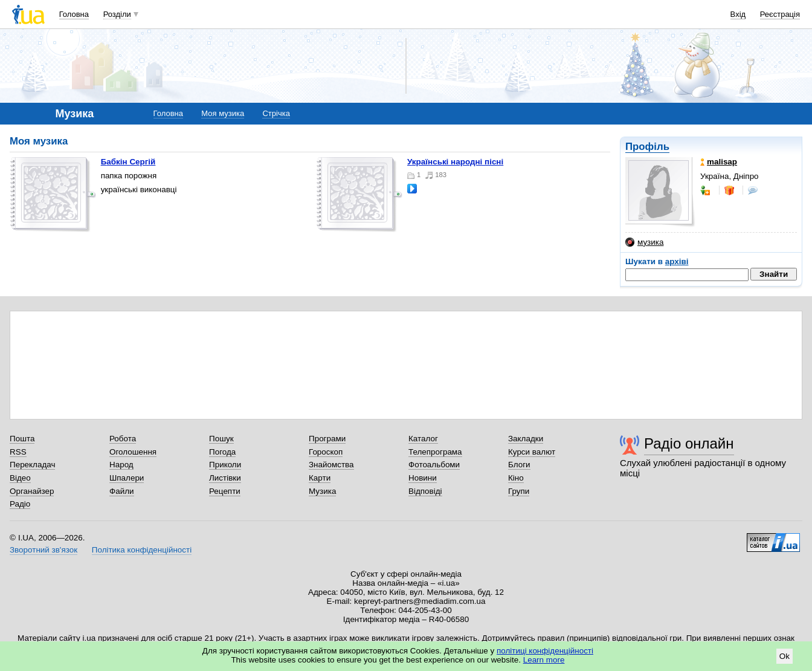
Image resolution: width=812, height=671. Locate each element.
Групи (519, 491)
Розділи (117, 14)
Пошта (22, 439)
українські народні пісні (455, 162)
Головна (74, 14)
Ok (785, 656)
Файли (122, 491)
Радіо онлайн (689, 443)
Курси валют (532, 452)
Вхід (738, 14)
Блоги (519, 465)
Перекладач (32, 465)
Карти (320, 478)
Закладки (526, 439)
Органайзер (32, 491)
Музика (322, 491)
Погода (222, 452)
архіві (677, 261)
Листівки (225, 478)
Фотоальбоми (434, 465)
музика (644, 242)
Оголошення (133, 452)
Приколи (225, 465)
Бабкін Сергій (128, 162)
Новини (423, 478)
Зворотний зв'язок (43, 550)
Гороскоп (326, 452)
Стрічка (276, 113)
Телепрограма (435, 452)
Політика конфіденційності (142, 550)
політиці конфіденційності (545, 651)
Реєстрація (780, 14)
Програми (327, 439)
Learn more (544, 660)
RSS (18, 452)
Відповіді (425, 491)
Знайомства (331, 465)
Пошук (221, 439)
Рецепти (225, 491)
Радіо (20, 504)
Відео (20, 478)
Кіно (516, 478)
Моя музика (223, 113)
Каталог (423, 439)
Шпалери (127, 478)
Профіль (647, 147)
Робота (123, 439)
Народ (121, 465)
